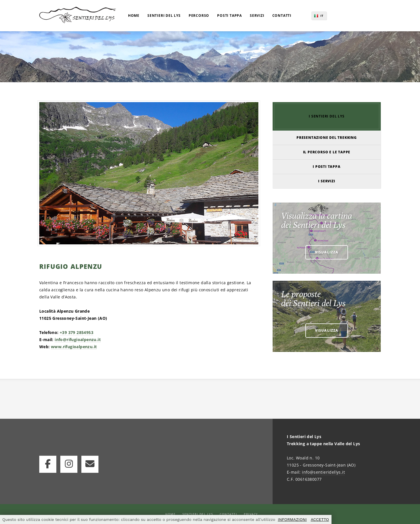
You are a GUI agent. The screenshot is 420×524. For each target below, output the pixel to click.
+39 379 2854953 (77, 332)
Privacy (251, 514)
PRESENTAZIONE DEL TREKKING (327, 138)
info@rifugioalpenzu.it (78, 340)
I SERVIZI (327, 181)
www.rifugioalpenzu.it (74, 347)
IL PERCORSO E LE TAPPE (327, 152)
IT (322, 16)
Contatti (228, 514)
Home (170, 514)
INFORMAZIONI (292, 519)
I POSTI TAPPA (327, 167)
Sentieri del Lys (198, 514)
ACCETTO (320, 519)
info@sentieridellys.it (323, 472)
